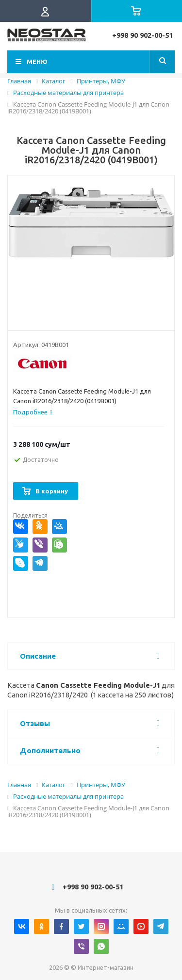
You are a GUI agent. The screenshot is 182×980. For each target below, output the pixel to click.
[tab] (33, 412)
